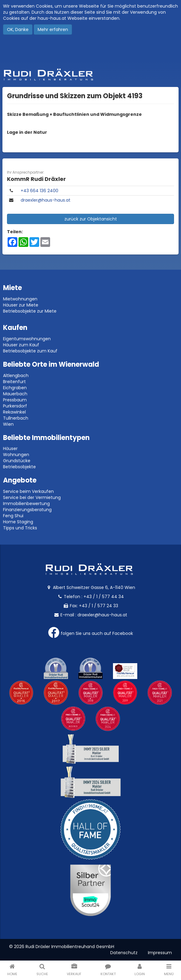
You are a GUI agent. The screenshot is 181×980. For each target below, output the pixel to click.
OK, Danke (18, 29)
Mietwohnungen (20, 299)
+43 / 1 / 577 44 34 (104, 597)
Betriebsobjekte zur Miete (30, 311)
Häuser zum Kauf (21, 345)
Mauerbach (15, 394)
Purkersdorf (15, 406)
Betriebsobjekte (19, 467)
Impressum (160, 953)
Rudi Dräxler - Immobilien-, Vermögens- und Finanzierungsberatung (90, 74)
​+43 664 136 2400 (39, 191)
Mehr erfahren (53, 29)
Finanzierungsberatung (27, 510)
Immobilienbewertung (26, 504)
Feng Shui (13, 516)
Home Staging (18, 522)
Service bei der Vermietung (32, 497)
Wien (8, 424)
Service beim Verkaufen (28, 491)
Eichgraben (15, 388)
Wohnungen (16, 455)
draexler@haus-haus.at (46, 200)
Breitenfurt (14, 382)
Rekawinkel (14, 412)
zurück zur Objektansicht (91, 219)
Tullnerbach (16, 418)
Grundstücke (17, 461)
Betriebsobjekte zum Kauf (30, 351)
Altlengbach (16, 376)
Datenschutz (124, 953)
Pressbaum (15, 400)
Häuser (10, 448)
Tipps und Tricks (20, 528)
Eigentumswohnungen (27, 339)
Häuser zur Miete (21, 305)
